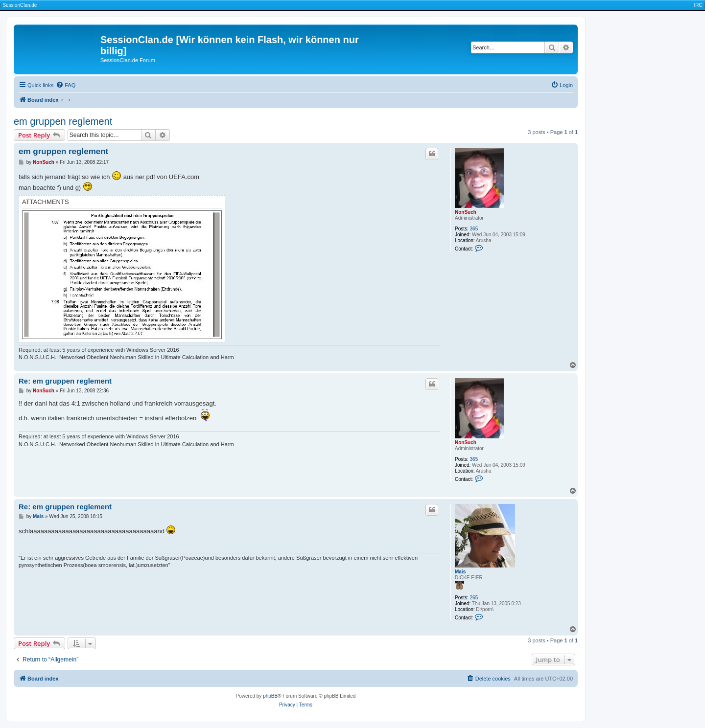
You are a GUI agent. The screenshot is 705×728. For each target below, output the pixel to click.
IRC (698, 5)
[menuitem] (66, 85)
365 (474, 229)
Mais (460, 572)
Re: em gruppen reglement (65, 381)
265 (474, 598)
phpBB (270, 696)
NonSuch (466, 212)
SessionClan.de (20, 5)
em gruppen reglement (63, 121)
